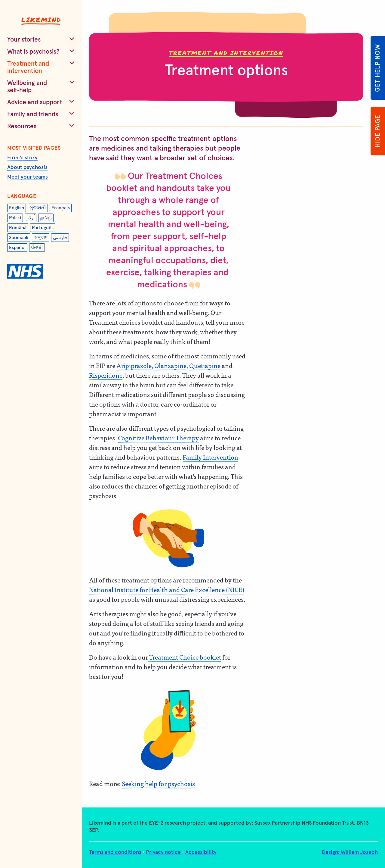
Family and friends (33, 114)
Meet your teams (28, 177)
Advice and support (35, 102)
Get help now (378, 68)
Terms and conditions (115, 852)
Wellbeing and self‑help (27, 87)
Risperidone (106, 375)
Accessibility (201, 852)
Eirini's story (22, 158)
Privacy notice (163, 852)
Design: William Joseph (350, 852)
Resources (22, 126)
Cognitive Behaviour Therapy (158, 438)
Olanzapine (170, 365)
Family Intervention (210, 457)
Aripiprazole (134, 365)
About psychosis (27, 167)
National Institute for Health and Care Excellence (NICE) (167, 589)
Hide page (378, 131)
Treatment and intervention (28, 67)
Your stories (24, 40)
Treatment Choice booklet (185, 657)
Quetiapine (205, 365)
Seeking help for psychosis (158, 783)
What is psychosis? (33, 52)
